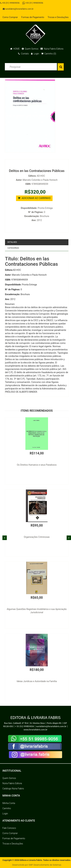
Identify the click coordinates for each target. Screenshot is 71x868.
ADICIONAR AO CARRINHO (34, 198)
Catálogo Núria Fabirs (13, 789)
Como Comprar (10, 17)
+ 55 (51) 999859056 (25, 726)
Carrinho (7, 808)
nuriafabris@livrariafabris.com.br (18, 9)
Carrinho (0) (49, 54)
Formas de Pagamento (33, 17)
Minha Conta (9, 803)
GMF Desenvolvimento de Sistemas (45, 865)
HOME (15, 49)
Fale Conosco (9, 828)
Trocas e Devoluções (58, 17)
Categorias (13, 248)
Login (35, 54)
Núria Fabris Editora (52, 49)
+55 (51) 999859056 (10, 3)
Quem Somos (30, 49)
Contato (23, 54)
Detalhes (12, 242)
